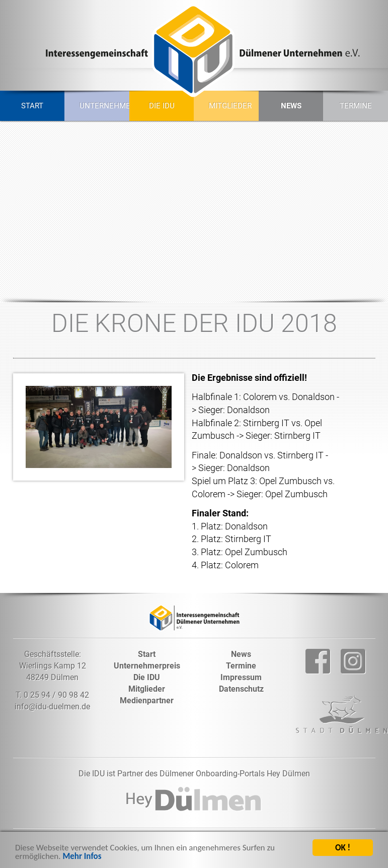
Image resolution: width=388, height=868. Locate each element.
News (291, 106)
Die (147, 677)
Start (32, 106)
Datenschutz (241, 689)
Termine (356, 106)
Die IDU (162, 106)
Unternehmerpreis (100, 106)
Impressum (241, 677)
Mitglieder (230, 106)
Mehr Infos (82, 858)
